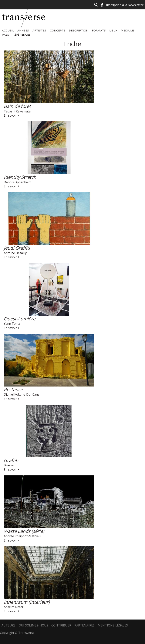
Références (22, 34)
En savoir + (12, 115)
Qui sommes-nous (33, 625)
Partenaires (85, 625)
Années (23, 30)
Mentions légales (113, 625)
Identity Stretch (20, 177)
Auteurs (8, 625)
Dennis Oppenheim (17, 182)
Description (79, 30)
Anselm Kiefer (14, 607)
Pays (5, 34)
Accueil (8, 30)
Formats (99, 30)
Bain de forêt (17, 106)
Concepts (58, 30)
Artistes (39, 30)
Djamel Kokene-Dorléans (22, 394)
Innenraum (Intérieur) (27, 602)
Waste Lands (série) (24, 531)
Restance (13, 389)
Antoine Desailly (15, 253)
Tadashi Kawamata (17, 111)
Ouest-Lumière (20, 319)
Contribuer (61, 625)
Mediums (128, 30)
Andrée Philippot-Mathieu (22, 536)
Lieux (113, 30)
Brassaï (9, 465)
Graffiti (11, 460)
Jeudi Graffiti (17, 248)
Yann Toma (12, 324)
